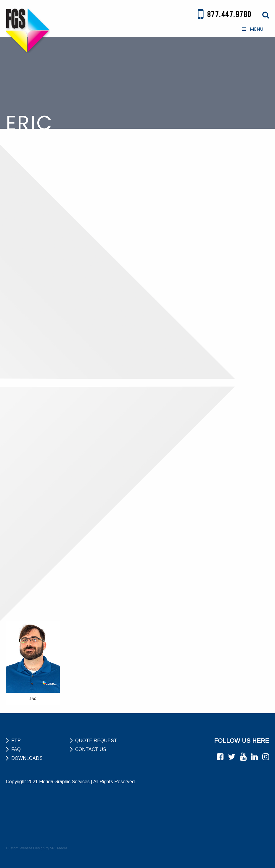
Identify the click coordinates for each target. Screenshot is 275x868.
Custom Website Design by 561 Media (37, 848)
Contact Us (91, 749)
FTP (16, 741)
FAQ (16, 749)
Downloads (27, 758)
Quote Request (96, 741)
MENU (252, 29)
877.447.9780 (225, 15)
